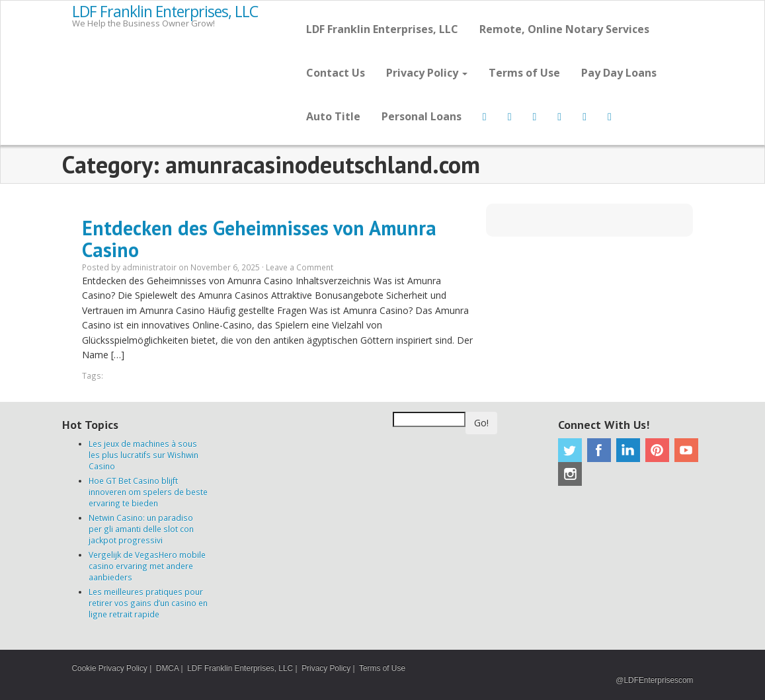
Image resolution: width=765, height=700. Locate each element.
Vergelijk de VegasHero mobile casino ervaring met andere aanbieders (147, 566)
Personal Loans (422, 116)
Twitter (570, 450)
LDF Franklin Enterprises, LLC (165, 12)
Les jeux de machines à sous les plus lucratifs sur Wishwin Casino (143, 455)
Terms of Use (524, 73)
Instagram (570, 474)
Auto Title (333, 116)
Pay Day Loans (619, 73)
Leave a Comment (300, 267)
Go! (481, 423)
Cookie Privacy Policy (110, 668)
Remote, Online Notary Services (564, 29)
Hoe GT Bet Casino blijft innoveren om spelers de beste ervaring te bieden (148, 492)
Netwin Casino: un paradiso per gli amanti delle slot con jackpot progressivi (141, 529)
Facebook (599, 450)
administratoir (149, 267)
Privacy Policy (427, 73)
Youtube (686, 450)
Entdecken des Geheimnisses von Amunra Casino (259, 239)
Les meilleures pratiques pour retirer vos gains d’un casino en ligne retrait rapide (148, 603)
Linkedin (628, 450)
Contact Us (336, 73)
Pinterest (657, 450)
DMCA (167, 668)
